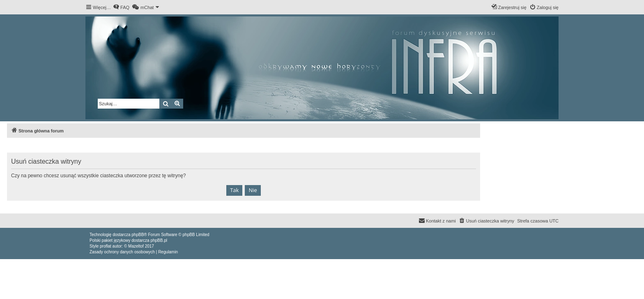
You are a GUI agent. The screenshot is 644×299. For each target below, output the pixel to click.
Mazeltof (136, 246)
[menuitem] (121, 7)
